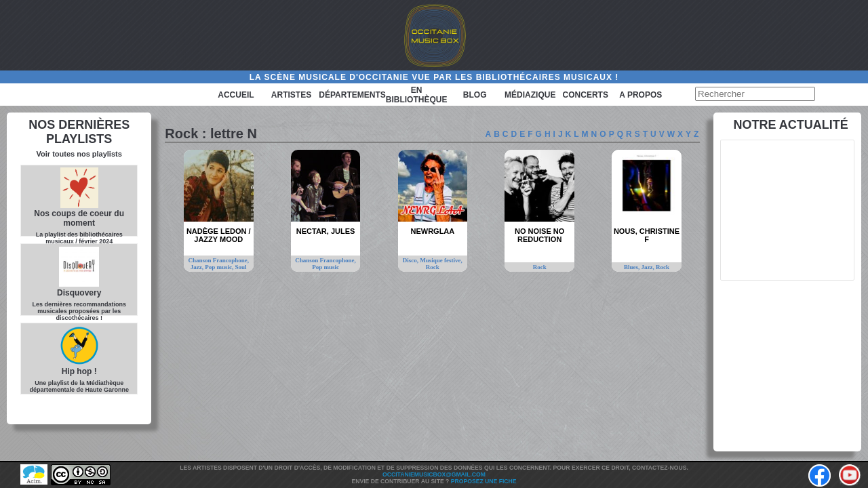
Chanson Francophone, (218, 260)
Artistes (291, 95)
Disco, (412, 260)
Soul (241, 267)
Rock (433, 267)
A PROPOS (640, 95)
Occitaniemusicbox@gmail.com (434, 474)
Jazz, (198, 267)
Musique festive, (441, 260)
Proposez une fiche (484, 481)
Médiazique (530, 95)
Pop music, (220, 267)
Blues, (633, 267)
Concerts (586, 95)
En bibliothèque (417, 95)
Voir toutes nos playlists (79, 154)
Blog (475, 95)
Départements (352, 95)
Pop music (325, 267)
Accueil (236, 95)
